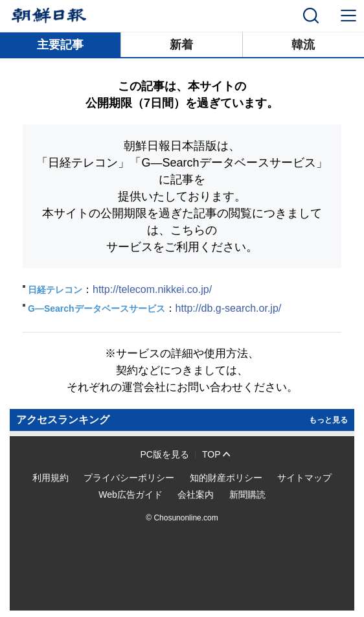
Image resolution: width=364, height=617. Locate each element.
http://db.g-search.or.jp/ (229, 308)
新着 (181, 45)
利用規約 (51, 478)
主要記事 (60, 45)
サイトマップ (304, 478)
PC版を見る (165, 454)
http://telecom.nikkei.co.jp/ (152, 289)
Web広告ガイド (131, 495)
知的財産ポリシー (226, 478)
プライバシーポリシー (129, 478)
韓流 (303, 45)
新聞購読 (247, 495)
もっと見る (328, 420)
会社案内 (196, 495)
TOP (211, 454)
